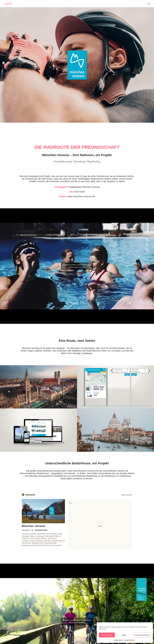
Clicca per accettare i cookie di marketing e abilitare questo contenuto (77, 266)
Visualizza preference (142, 635)
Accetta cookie (107, 635)
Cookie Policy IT (119, 640)
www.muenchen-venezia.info (81, 196)
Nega (124, 635)
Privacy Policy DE (129, 640)
